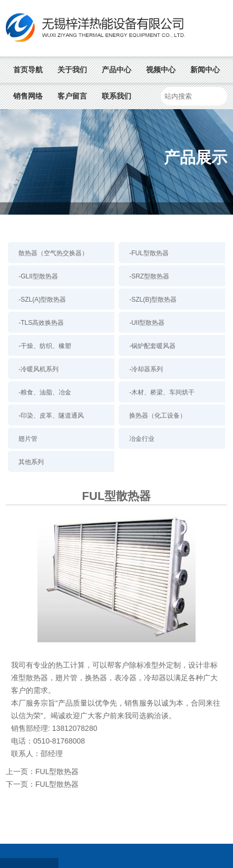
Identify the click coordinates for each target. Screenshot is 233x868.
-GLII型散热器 (38, 276)
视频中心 (161, 70)
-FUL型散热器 (149, 253)
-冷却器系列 (146, 369)
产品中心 (116, 70)
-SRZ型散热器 (149, 276)
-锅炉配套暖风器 (152, 346)
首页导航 (28, 70)
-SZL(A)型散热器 (42, 300)
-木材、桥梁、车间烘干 (162, 392)
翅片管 (28, 439)
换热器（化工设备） (158, 416)
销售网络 (28, 96)
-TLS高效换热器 (41, 323)
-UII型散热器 (147, 323)
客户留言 (72, 96)
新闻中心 (205, 70)
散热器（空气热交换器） (53, 253)
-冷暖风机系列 (38, 369)
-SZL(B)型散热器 (153, 300)
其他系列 (31, 462)
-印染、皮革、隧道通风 (51, 416)
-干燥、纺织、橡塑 (45, 346)
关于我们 (72, 70)
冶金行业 (142, 439)
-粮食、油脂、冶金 (45, 392)
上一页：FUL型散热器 (42, 771)
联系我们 (116, 96)
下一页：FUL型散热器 (42, 784)
